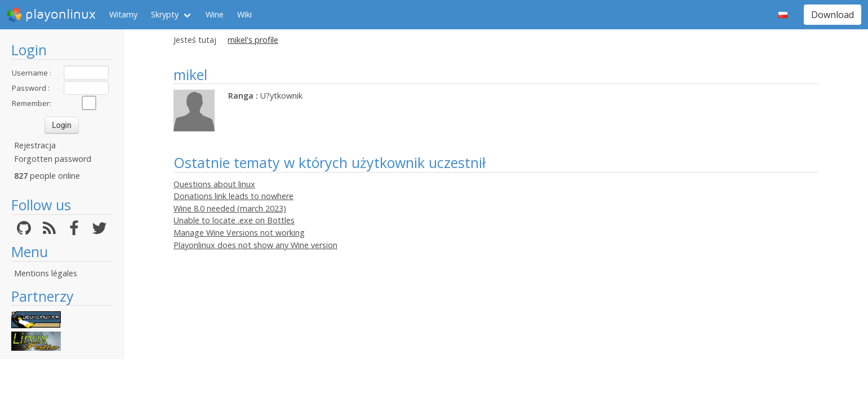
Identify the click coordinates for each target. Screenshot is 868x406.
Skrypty (165, 14)
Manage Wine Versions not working (239, 233)
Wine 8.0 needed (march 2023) (230, 208)
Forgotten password (53, 159)
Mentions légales (46, 273)
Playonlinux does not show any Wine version (255, 245)
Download (833, 15)
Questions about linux (214, 184)
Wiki (244, 14)
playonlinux (51, 15)
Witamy (123, 14)
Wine (215, 14)
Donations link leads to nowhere (233, 196)
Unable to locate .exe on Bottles (234, 220)
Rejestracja (35, 145)
